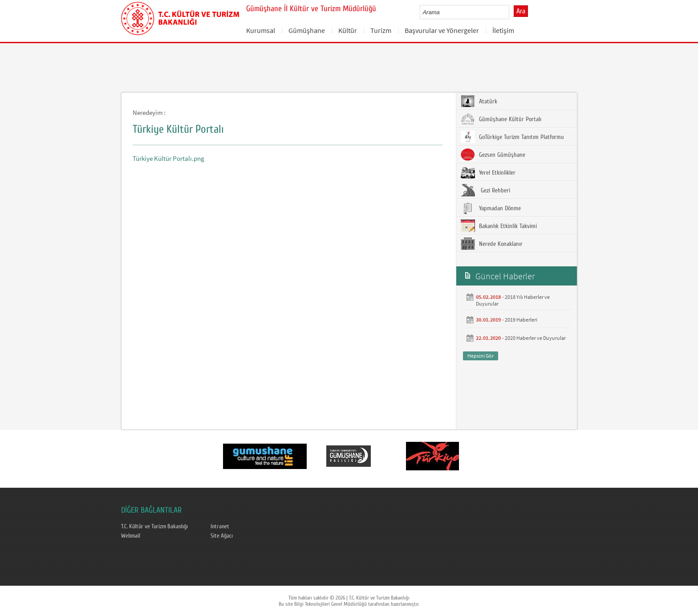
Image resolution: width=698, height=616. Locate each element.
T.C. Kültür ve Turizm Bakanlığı (154, 526)
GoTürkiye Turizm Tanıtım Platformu (512, 137)
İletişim (503, 30)
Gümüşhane (307, 30)
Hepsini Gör (481, 356)
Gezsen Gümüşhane (493, 155)
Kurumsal (261, 30)
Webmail (131, 536)
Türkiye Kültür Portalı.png (168, 158)
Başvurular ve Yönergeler (442, 30)
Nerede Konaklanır (492, 244)
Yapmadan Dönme (491, 208)
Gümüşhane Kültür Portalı (501, 119)
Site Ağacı (222, 536)
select (512, 12)
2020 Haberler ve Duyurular (535, 338)
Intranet (220, 526)
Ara (521, 11)
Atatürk (479, 101)
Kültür (348, 30)
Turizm (381, 30)
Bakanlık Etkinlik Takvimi (499, 226)
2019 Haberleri (521, 320)
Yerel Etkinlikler (488, 172)
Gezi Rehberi (485, 190)
